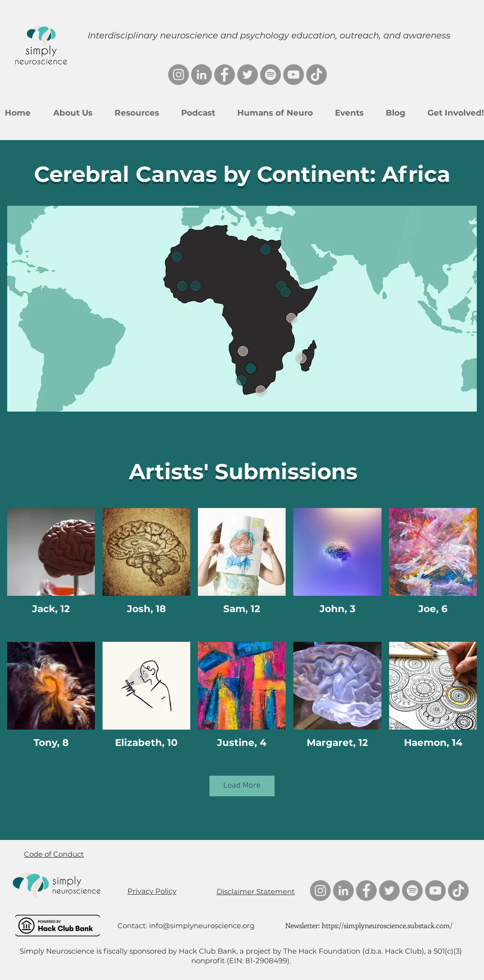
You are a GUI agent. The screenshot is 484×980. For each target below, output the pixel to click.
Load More (242, 786)
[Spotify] (271, 75)
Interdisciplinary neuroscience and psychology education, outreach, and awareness (269, 35)
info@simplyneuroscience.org (202, 926)
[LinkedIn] (202, 75)
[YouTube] (294, 75)
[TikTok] (317, 75)
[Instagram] (179, 75)
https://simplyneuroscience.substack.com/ (387, 925)
